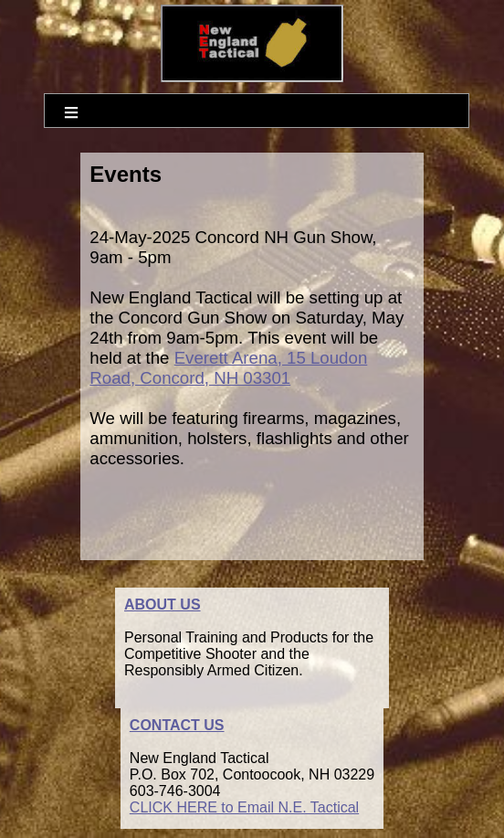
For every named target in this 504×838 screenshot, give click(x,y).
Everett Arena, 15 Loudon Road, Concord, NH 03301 (228, 368)
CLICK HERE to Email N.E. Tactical (244, 807)
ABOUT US (163, 605)
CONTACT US (177, 725)
